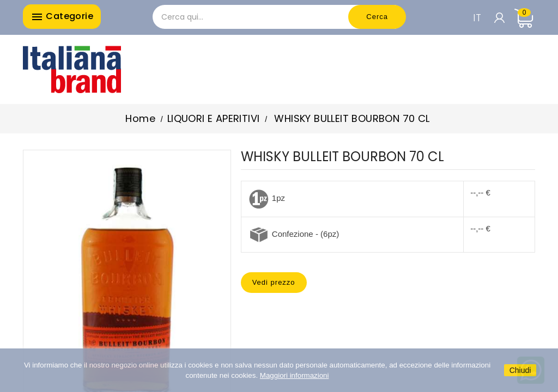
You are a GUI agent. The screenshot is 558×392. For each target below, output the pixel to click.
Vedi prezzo (274, 282)
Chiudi (520, 370)
